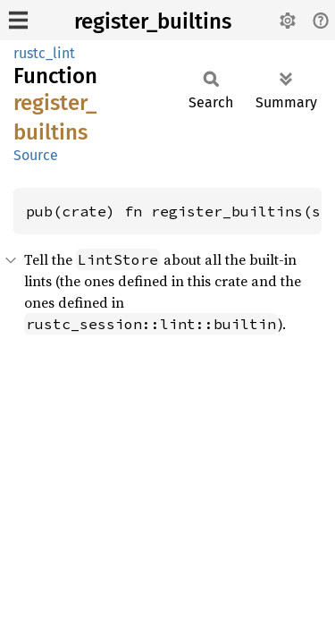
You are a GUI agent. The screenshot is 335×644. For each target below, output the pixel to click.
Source (36, 155)
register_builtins (153, 21)
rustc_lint (44, 53)
